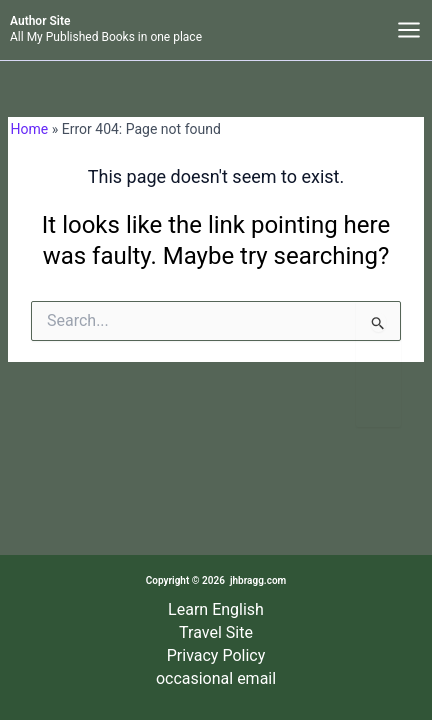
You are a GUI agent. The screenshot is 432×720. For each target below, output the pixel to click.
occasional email (216, 678)
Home (30, 129)
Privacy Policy (216, 655)
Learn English (216, 609)
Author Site (40, 21)
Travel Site (216, 632)
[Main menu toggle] (408, 30)
